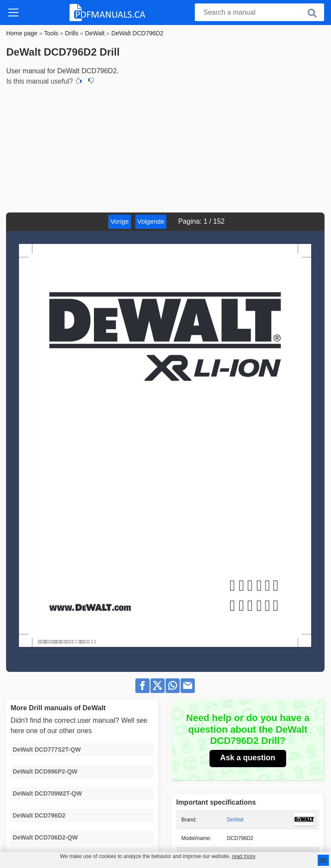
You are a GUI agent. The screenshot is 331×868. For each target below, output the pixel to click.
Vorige (120, 221)
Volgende (151, 221)
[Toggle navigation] (13, 12)
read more (244, 856)
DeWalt (235, 820)
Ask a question (248, 758)
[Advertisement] (165, 148)
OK (323, 860)
